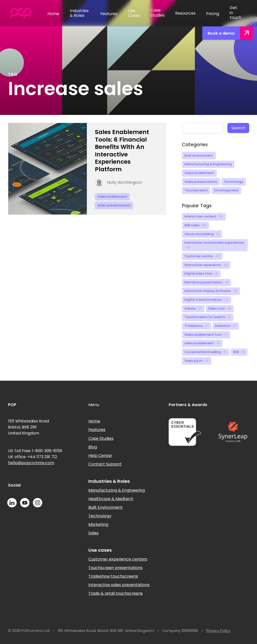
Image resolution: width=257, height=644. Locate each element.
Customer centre (202, 256)
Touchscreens (196, 190)
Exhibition (226, 326)
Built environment (199, 156)
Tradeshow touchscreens (113, 576)
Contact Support (105, 464)
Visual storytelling (202, 234)
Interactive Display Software (211, 291)
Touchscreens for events (208, 317)
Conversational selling (206, 352)
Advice (193, 308)
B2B (239, 352)
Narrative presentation (206, 282)
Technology (234, 182)
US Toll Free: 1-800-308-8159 (35, 451)
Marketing (98, 524)
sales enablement (202, 343)
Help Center (100, 456)
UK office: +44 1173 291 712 (33, 457)
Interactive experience (206, 265)
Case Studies (101, 438)
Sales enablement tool (206, 335)
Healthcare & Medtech (111, 499)
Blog (93, 447)
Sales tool (220, 308)
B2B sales (195, 225)
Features (97, 430)
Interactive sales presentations (119, 585)
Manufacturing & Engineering (208, 164)
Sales (93, 533)
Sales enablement (199, 173)
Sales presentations (201, 182)
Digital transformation (206, 300)
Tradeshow (197, 326)
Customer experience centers (118, 559)
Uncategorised (226, 190)
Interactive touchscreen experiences (214, 245)
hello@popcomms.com (31, 463)
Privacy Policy (218, 631)
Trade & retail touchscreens (116, 593)
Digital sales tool (201, 273)
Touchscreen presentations (115, 568)
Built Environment (106, 507)
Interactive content (204, 216)
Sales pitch (197, 361)
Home (94, 421)
